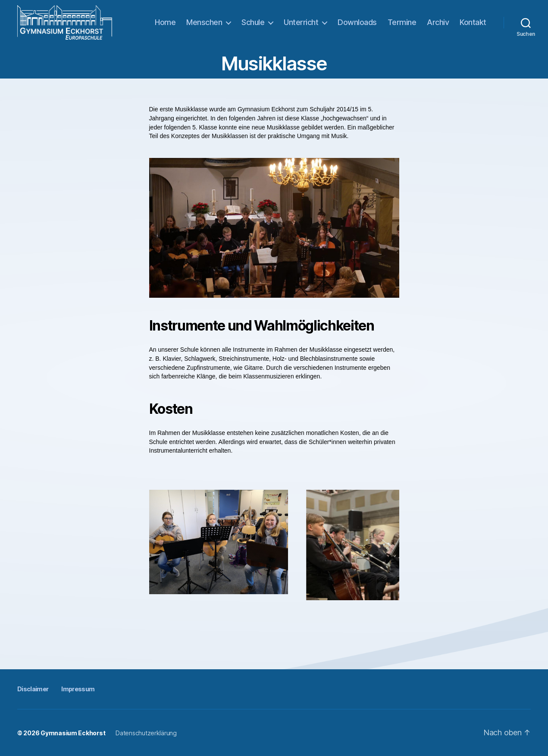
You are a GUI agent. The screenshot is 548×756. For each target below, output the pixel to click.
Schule (253, 22)
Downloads (357, 22)
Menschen (204, 22)
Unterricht (301, 22)
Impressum (78, 689)
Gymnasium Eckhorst (73, 733)
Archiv (438, 22)
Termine (402, 22)
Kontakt (473, 22)
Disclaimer (33, 689)
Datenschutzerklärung (146, 733)
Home (165, 22)
